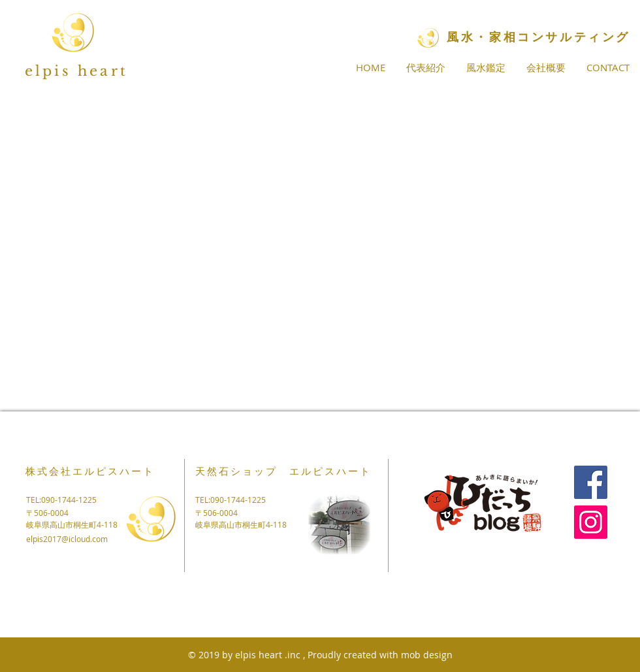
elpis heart (76, 71)
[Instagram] (591, 522)
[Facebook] (591, 482)
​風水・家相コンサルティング (538, 37)
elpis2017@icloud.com (67, 539)
